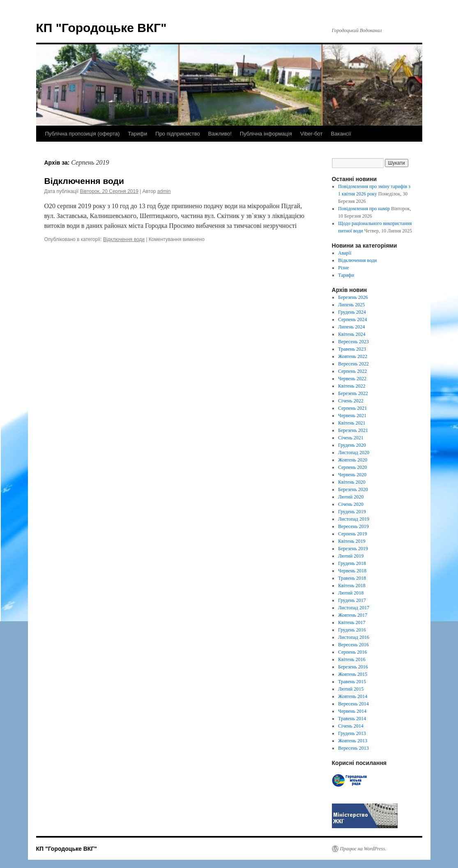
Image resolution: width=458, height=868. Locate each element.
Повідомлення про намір (364, 209)
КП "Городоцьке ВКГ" (101, 28)
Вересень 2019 (353, 526)
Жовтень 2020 (353, 460)
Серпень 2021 (352, 408)
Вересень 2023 (353, 342)
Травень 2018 (352, 578)
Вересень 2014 (353, 704)
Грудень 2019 (352, 512)
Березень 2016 (353, 667)
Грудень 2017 (352, 600)
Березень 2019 (353, 549)
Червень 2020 (352, 475)
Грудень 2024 (352, 312)
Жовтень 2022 (353, 356)
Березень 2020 (353, 489)
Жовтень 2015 (353, 674)
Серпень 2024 (352, 319)
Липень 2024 (351, 327)
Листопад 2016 (354, 637)
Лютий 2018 (351, 593)
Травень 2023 (352, 349)
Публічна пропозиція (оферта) (83, 134)
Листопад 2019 (354, 519)
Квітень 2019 (352, 541)
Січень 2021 (351, 438)
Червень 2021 (352, 416)
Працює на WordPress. (363, 849)
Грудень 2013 (352, 733)
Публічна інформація (266, 134)
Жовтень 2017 (353, 615)
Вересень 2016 (353, 645)
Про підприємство (177, 134)
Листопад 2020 (354, 452)
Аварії (345, 253)
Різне (344, 268)
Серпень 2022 (352, 371)
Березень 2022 (353, 393)
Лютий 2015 (351, 689)
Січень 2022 (351, 401)
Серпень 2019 (352, 534)
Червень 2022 (352, 379)
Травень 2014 (352, 719)
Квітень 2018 (352, 586)
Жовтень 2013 (353, 741)
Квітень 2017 (352, 622)
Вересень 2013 (353, 748)
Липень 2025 (351, 305)
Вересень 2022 (353, 364)
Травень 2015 (352, 682)
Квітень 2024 (352, 334)
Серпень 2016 (352, 652)
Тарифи (137, 134)
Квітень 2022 (352, 386)
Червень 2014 (352, 711)
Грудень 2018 (352, 563)
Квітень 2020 (352, 482)
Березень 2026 (353, 297)
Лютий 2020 (351, 497)
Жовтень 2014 (353, 696)
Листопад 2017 (354, 608)
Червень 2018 (352, 571)
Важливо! (220, 134)
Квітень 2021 (352, 423)
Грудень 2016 (352, 630)
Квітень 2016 (352, 659)
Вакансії (341, 134)
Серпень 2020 (352, 467)
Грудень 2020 (352, 445)
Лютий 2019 (351, 556)
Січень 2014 (351, 726)
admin (164, 191)
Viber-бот (312, 134)
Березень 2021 (353, 430)
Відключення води (84, 181)
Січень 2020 (351, 504)
